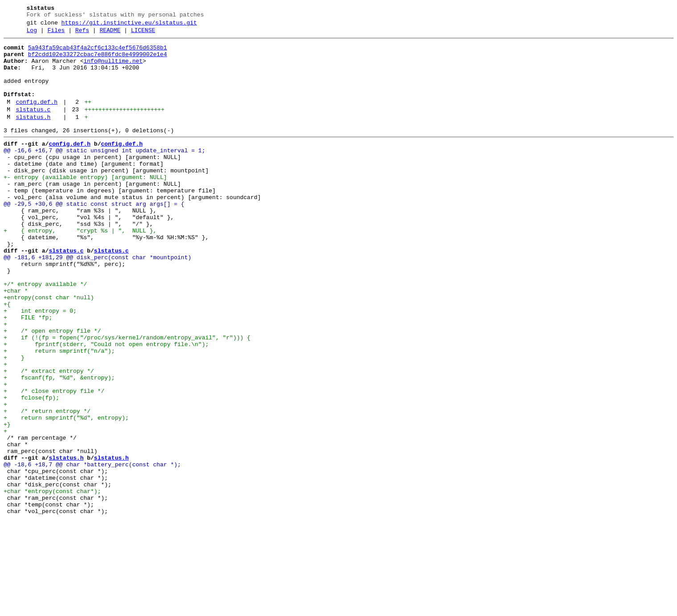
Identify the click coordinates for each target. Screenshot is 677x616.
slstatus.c (33, 127)
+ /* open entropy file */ (52, 390)
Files (56, 34)
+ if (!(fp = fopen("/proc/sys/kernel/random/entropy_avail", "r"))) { (127, 398)
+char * (16, 342)
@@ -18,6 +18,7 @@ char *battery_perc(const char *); (92, 550)
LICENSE (143, 34)
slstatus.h (33, 136)
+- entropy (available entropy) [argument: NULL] (85, 205)
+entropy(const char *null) (49, 350)
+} (7, 502)
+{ (7, 358)
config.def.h (37, 118)
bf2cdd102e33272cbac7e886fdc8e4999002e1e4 (98, 61)
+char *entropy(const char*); (52, 582)
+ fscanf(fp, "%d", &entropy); (59, 446)
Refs (82, 34)
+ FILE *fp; (28, 374)
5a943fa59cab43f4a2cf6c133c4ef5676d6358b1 (98, 53)
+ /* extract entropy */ (49, 438)
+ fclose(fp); (31, 470)
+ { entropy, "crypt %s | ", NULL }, (80, 269)
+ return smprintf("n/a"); (59, 414)
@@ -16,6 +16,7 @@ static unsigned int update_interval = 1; (104, 173)
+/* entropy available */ (45, 334)
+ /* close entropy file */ (54, 462)
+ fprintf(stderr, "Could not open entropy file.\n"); (106, 406)
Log (32, 34)
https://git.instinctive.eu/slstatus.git (129, 25)
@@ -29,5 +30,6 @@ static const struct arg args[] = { (94, 237)
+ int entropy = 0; (40, 366)
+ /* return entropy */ (47, 486)
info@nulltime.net (113, 69)
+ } (14, 422)
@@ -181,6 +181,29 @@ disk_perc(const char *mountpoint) (97, 302)
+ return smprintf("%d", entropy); (66, 494)
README (110, 34)
